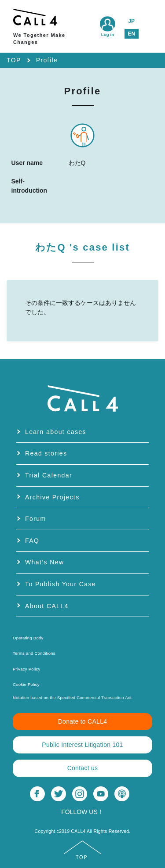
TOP (14, 60)
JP (131, 21)
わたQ (82, 247)
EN (131, 34)
